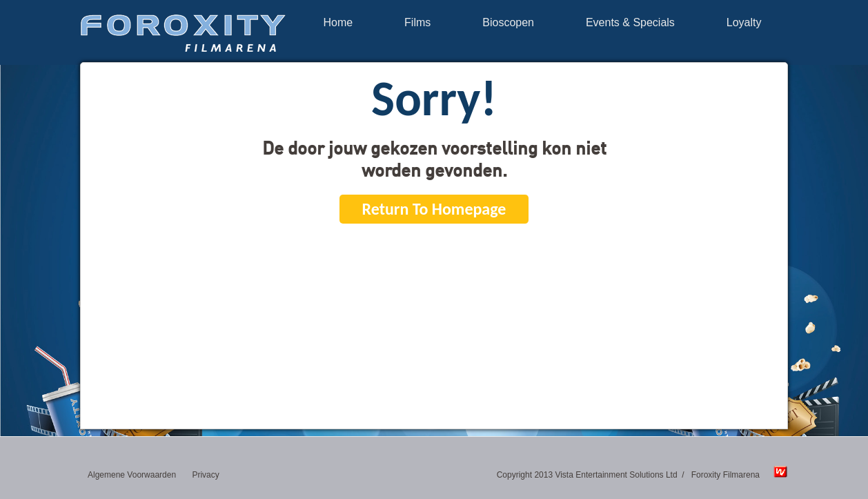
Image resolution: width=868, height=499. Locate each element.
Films (417, 23)
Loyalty (744, 23)
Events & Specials (630, 23)
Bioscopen (508, 23)
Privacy (205, 475)
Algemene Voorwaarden (132, 475)
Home (338, 23)
